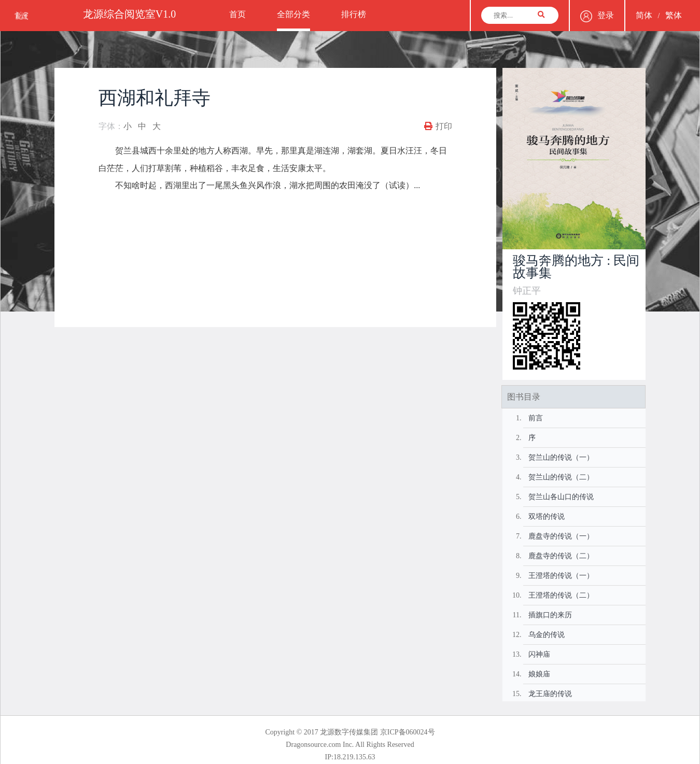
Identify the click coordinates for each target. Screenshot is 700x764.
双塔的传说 (547, 517)
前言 (536, 418)
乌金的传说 (547, 635)
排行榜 (354, 14)
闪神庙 (539, 654)
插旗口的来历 (550, 615)
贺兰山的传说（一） (561, 457)
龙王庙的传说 (550, 694)
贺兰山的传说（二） (561, 477)
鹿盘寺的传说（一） (561, 536)
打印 (438, 126)
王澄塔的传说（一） (561, 576)
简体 (644, 15)
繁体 (674, 15)
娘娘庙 (539, 674)
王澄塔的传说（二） (561, 595)
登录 (597, 16)
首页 (237, 14)
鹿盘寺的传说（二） (561, 556)
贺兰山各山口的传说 (561, 497)
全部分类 (293, 14)
